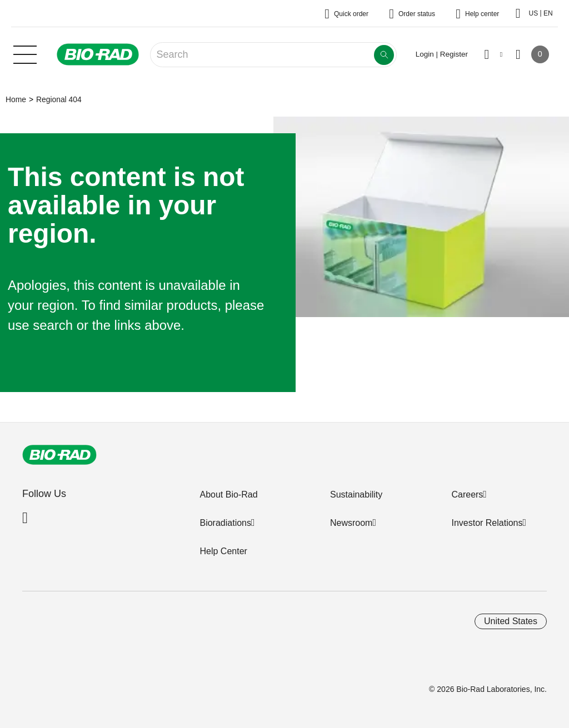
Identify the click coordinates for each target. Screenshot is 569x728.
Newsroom (351, 523)
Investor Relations (487, 523)
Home (16, 99)
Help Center (223, 551)
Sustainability (356, 494)
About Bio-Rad (228, 494)
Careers (467, 494)
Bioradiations (225, 523)
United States (511, 621)
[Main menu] (25, 53)
